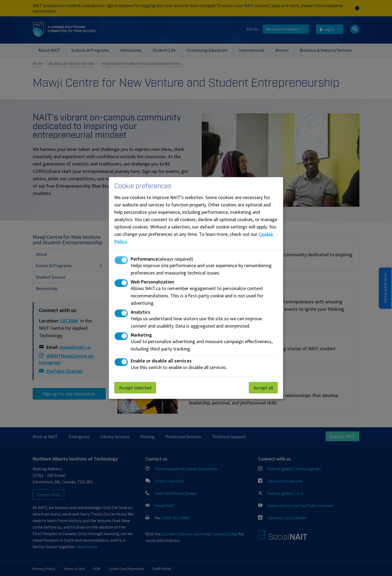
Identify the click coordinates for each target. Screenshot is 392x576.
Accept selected (135, 388)
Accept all (263, 388)
